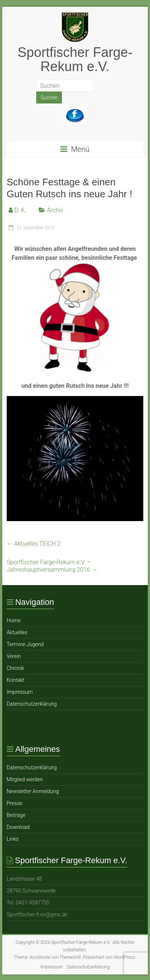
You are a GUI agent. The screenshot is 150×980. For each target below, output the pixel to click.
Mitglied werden (25, 779)
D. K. (20, 210)
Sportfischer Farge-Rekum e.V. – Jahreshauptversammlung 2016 (52, 566)
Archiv (55, 210)
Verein (14, 656)
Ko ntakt (16, 680)
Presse (15, 803)
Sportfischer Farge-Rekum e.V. (75, 59)
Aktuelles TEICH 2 (34, 544)
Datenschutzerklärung (32, 704)
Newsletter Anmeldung (33, 791)
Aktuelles (17, 632)
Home (14, 620)
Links (13, 839)
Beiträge (16, 815)
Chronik (15, 668)
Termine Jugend (25, 644)
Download (18, 827)
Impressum (20, 692)
